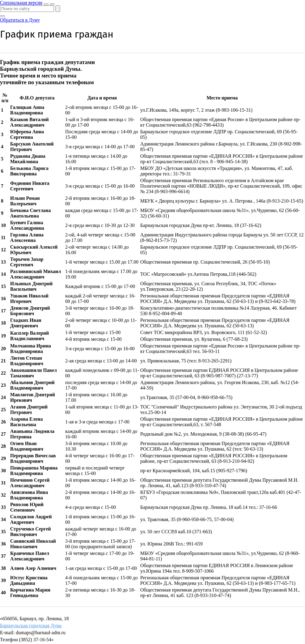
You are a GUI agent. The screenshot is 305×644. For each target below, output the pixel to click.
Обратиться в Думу (20, 20)
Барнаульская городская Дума (31, 626)
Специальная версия (21, 3)
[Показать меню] (52, 4)
